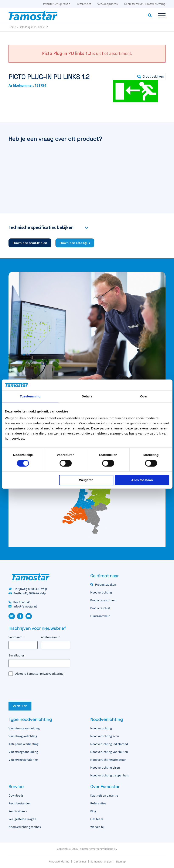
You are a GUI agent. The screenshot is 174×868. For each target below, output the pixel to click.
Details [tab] (87, 396)
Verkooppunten (108, 4)
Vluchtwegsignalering (23, 760)
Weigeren (86, 480)
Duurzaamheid (100, 616)
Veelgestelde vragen (22, 819)
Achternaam (50, 637)
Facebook (20, 616)
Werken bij (97, 827)
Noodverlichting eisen (105, 768)
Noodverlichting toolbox (25, 827)
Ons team (97, 819)
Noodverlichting (101, 592)
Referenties (84, 4)
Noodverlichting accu (105, 736)
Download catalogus (75, 243)
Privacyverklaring (59, 862)
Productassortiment (103, 600)
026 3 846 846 (22, 602)
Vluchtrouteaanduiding (24, 728)
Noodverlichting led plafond (109, 744)
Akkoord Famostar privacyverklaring (39, 674)
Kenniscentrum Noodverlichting (145, 4)
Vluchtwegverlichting (23, 736)
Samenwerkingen (101, 862)
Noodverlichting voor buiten (109, 752)
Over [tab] (144, 396)
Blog (93, 811)
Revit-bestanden (20, 803)
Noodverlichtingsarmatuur (108, 760)
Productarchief (100, 608)
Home (12, 27)
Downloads (16, 796)
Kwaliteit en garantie (56, 4)
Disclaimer (80, 862)
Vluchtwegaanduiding (23, 752)
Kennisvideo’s (18, 811)
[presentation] (41, 688)
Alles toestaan (142, 480)
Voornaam (16, 637)
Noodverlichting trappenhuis (110, 775)
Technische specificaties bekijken (41, 228)
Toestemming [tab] (30, 396)
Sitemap (121, 862)
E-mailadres (18, 656)
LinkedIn (12, 616)
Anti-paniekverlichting (23, 744)
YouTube (29, 616)
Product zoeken (106, 585)
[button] (150, 77)
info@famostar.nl (25, 606)
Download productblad (30, 243)
